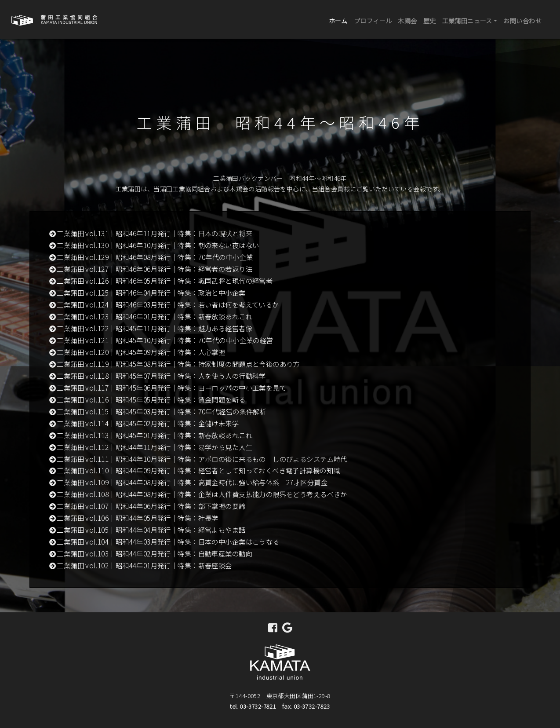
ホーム (340, 20)
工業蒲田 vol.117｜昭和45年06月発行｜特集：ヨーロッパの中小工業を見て (171, 388)
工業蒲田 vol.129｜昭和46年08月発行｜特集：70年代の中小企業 (155, 257)
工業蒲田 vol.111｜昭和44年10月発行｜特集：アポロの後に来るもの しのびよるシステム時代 (202, 459)
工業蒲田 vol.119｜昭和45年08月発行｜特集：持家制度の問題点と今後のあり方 (178, 364)
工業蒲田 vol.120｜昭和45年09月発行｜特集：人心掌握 (141, 352)
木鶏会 (407, 21)
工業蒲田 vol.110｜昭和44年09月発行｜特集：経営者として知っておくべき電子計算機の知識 (198, 470)
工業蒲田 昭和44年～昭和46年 (280, 122)
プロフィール (373, 21)
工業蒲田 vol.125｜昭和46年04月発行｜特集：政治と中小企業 (151, 293)
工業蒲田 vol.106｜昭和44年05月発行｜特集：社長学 (138, 518)
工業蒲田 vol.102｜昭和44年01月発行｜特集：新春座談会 (144, 565)
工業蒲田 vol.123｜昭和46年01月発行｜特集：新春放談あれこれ (155, 316)
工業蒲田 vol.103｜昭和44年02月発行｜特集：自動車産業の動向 (155, 553)
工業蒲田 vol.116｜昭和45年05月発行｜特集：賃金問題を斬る (151, 399)
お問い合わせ (522, 21)
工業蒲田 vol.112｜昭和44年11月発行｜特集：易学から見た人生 (155, 447)
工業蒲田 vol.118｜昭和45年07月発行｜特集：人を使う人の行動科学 (161, 376)
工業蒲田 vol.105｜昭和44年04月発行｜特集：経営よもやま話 (151, 530)
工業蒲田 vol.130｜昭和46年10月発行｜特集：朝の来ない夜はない (158, 245)
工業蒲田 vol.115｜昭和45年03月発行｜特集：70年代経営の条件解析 (162, 411)
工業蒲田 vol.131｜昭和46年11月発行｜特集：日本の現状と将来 (155, 233)
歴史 (430, 21)
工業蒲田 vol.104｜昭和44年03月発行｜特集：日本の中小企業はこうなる (168, 541)
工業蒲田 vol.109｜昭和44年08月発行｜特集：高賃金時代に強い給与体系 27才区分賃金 (192, 482)
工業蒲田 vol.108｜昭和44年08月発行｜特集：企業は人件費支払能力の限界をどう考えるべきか (202, 494)
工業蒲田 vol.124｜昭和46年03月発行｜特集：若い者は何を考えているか (168, 304)
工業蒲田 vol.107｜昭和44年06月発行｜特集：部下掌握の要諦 (151, 506)
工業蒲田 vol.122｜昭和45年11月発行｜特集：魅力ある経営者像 (155, 328)
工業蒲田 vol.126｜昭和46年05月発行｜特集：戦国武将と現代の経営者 (165, 281)
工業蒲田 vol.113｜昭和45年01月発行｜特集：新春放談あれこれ (155, 435)
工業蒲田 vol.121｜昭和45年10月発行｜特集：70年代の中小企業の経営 (165, 340)
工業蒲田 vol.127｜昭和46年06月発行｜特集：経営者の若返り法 (155, 269)
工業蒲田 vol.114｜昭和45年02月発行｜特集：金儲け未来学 (148, 423)
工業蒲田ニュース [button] (467, 21)
